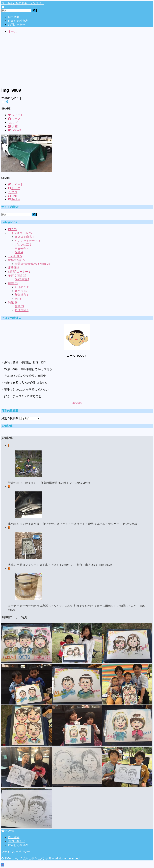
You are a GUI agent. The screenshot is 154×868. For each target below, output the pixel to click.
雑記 (13, 303)
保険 (19, 252)
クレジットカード (27, 241)
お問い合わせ (17, 25)
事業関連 (15, 268)
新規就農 (22, 295)
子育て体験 (17, 276)
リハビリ (15, 256)
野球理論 (22, 310)
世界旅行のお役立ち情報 (32, 264)
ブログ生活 (23, 245)
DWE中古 (22, 279)
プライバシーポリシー (16, 852)
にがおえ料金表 (18, 21)
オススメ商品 (24, 237)
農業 (13, 283)
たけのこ (22, 287)
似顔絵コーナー (19, 272)
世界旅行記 (17, 260)
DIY (12, 229)
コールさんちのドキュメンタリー (23, 3)
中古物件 (22, 248)
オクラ (21, 291)
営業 (19, 306)
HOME (8, 831)
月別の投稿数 (10, 418)
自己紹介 (14, 17)
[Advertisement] (77, 61)
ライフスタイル (20, 233)
